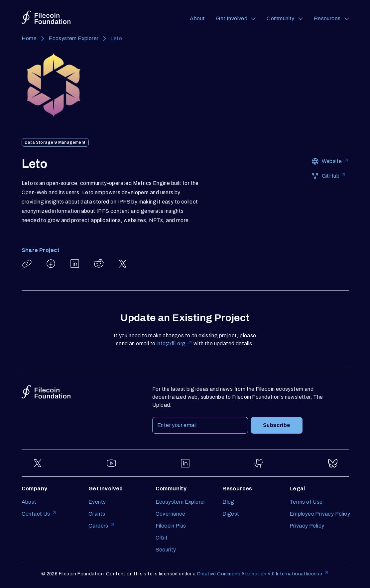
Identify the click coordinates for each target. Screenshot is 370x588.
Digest (231, 514)
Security (166, 550)
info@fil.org (175, 343)
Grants (97, 514)
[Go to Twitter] (38, 463)
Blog (228, 502)
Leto (116, 38)
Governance (171, 514)
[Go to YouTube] (111, 463)
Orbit (162, 538)
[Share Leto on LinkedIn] (75, 264)
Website (335, 161)
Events (97, 502)
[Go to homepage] (46, 17)
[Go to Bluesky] (333, 463)
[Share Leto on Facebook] (51, 264)
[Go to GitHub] (259, 463)
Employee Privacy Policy (320, 514)
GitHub (334, 175)
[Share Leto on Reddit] (99, 264)
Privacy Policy (307, 526)
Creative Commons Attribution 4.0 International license (263, 574)
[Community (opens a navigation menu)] (285, 19)
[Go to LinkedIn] (185, 463)
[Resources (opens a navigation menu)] (331, 19)
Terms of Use (306, 502)
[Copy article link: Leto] (27, 264)
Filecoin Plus (171, 526)
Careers (102, 526)
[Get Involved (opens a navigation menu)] (236, 19)
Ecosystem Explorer (73, 38)
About (197, 18)
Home (29, 38)
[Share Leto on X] (123, 264)
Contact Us (39, 514)
